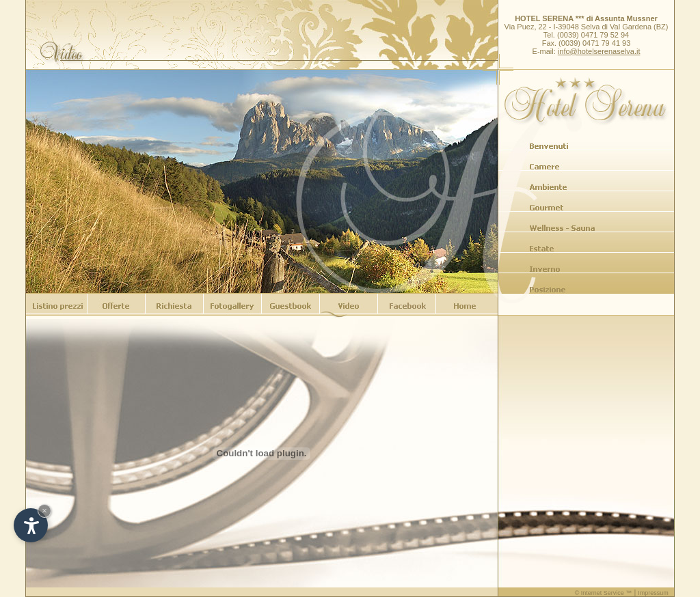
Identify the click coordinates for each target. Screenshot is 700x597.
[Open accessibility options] (31, 525)
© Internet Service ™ (604, 593)
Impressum (653, 593)
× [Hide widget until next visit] (44, 511)
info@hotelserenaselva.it (599, 51)
